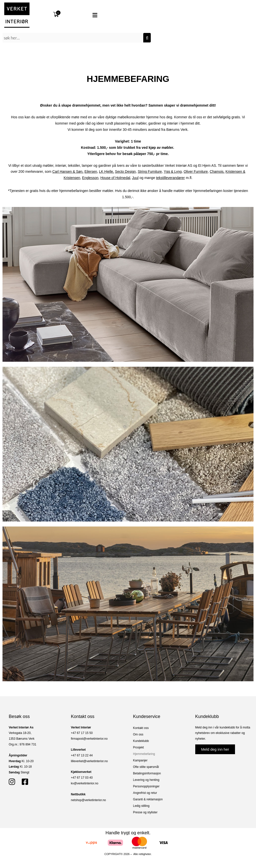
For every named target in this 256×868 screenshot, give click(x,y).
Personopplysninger (146, 786)
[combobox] (73, 38)
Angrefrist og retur (145, 793)
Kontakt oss (141, 728)
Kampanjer (140, 760)
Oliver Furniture (196, 172)
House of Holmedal (115, 178)
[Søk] (147, 38)
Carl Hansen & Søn (67, 172)
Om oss (138, 734)
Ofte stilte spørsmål (146, 767)
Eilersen (91, 172)
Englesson (90, 178)
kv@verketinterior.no (85, 783)
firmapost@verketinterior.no (89, 739)
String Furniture (150, 172)
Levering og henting (146, 780)
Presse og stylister (145, 812)
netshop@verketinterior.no (88, 800)
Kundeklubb (141, 741)
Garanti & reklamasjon (148, 799)
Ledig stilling (141, 806)
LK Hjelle (106, 172)
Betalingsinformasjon (147, 773)
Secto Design (125, 172)
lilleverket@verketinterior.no (89, 761)
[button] (87, 15)
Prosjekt (138, 747)
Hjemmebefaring (144, 754)
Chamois (217, 172)
